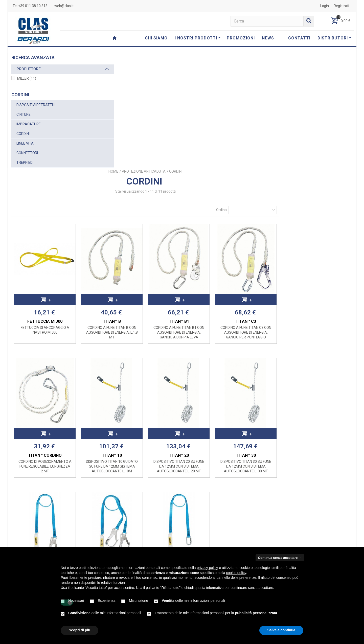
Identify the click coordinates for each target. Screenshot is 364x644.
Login (325, 6)
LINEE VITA (25, 143)
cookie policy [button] (236, 573)
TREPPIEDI (25, 163)
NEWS (268, 38)
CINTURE (24, 114)
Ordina (295, 94)
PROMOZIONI (241, 38)
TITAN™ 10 (194, 336)
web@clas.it (64, 6)
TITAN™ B (194, 202)
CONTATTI (299, 38)
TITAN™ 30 (321, 336)
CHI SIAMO (156, 38)
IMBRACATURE (29, 124)
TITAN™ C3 (321, 202)
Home (194, 56)
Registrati (341, 6)
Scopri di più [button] (79, 630)
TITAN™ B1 (257, 202)
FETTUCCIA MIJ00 (130, 202)
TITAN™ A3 (130, 470)
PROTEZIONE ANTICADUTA (224, 56)
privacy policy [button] (208, 568)
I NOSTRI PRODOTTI (198, 38)
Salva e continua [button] (281, 630)
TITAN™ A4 (194, 470)
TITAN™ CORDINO (130, 336)
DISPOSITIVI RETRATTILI (36, 105)
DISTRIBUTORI (334, 38)
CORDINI (23, 134)
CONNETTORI (27, 153)
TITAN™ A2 (257, 470)
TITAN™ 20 (257, 336)
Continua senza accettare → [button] (280, 558)
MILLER (27, 78)
